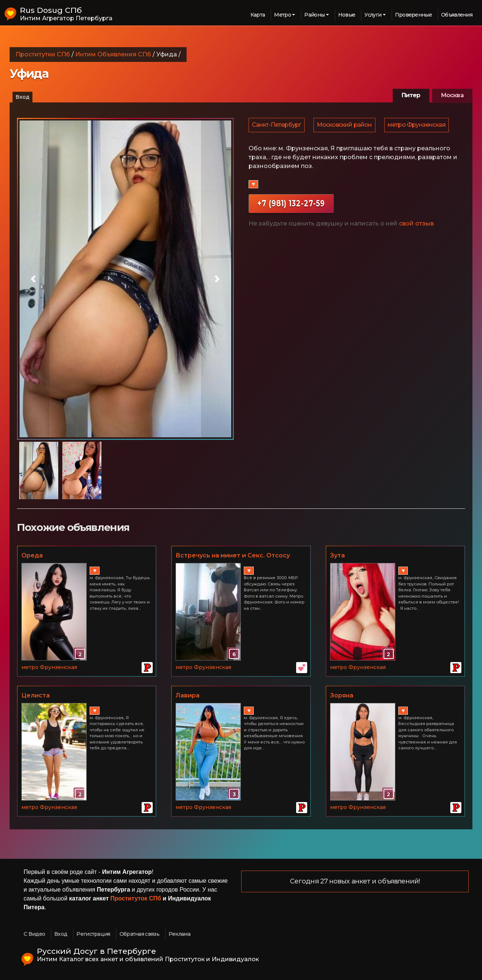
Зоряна (342, 695)
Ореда (32, 555)
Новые (347, 15)
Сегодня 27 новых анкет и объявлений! (355, 882)
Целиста (36, 695)
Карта (258, 15)
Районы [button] (314, 15)
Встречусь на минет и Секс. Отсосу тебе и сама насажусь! (233, 556)
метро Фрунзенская (418, 126)
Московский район (346, 126)
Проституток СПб (136, 898)
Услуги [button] (373, 15)
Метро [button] (282, 15)
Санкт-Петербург (277, 126)
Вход (22, 97)
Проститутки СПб (43, 54)
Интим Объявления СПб (113, 54)
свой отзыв (416, 225)
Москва (452, 95)
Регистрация (93, 934)
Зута (337, 555)
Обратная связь (139, 934)
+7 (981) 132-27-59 (291, 205)
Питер (411, 95)
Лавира (188, 695)
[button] (33, 279)
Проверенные (413, 15)
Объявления (457, 15)
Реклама (179, 934)
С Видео (34, 934)
